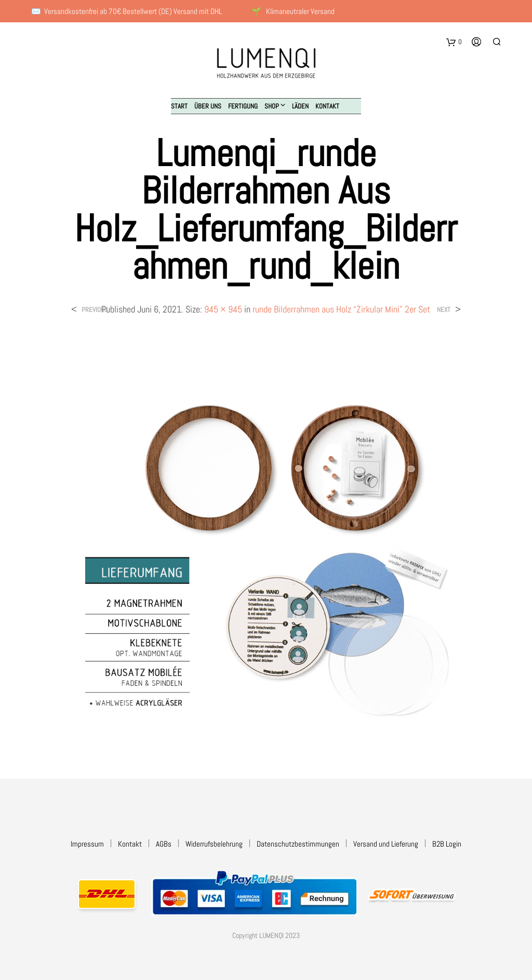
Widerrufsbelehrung (214, 844)
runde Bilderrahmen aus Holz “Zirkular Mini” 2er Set (341, 309)
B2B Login (447, 844)
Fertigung (243, 106)
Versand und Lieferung (386, 844)
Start (179, 106)
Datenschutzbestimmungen (298, 844)
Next (444, 310)
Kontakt (327, 106)
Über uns (208, 106)
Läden (300, 106)
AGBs (164, 844)
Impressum (87, 844)
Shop (272, 106)
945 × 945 (223, 309)
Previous (95, 310)
